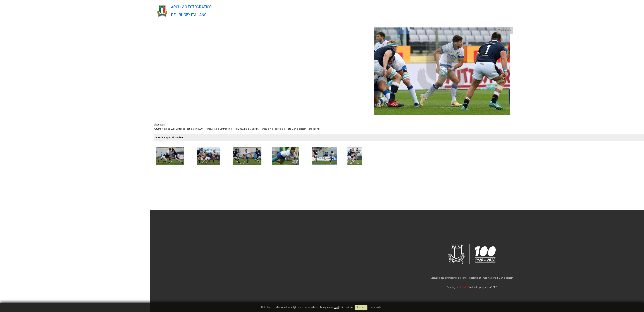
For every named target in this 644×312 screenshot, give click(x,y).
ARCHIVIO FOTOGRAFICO (191, 7)
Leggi (336, 307)
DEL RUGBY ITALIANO (189, 15)
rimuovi (361, 307)
